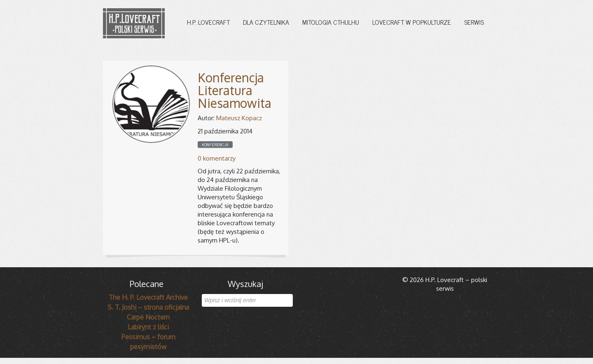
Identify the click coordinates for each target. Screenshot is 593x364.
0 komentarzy (217, 158)
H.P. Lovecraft (208, 22)
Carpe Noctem (148, 317)
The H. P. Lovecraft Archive (148, 297)
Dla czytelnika (266, 22)
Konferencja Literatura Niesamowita (235, 90)
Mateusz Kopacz (239, 118)
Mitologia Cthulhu (331, 22)
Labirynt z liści (148, 327)
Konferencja (215, 145)
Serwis (474, 22)
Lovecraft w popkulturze (412, 22)
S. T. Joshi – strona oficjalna (148, 307)
